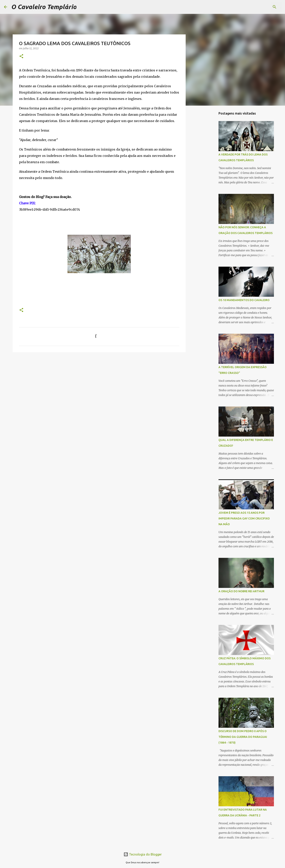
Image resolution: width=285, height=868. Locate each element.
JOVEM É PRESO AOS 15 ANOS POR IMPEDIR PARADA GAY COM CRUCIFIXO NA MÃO (244, 518)
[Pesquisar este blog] (261, 7)
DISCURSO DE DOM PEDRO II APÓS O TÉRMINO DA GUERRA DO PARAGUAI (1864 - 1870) (243, 737)
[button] (21, 56)
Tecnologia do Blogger (143, 854)
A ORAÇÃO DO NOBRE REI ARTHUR (241, 591)
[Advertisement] (206, 171)
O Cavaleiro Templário (44, 7)
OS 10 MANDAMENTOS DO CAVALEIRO (244, 300)
